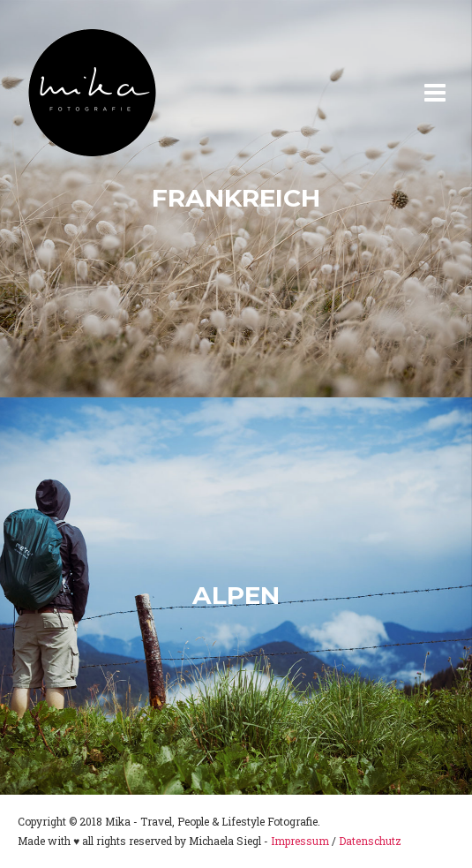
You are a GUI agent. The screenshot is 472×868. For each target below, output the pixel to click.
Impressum (300, 841)
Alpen (236, 595)
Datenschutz (370, 841)
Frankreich (236, 198)
